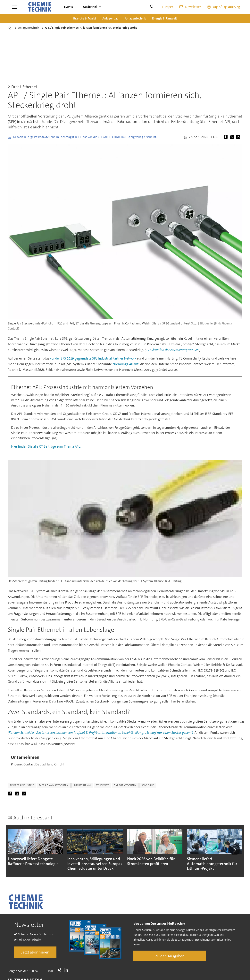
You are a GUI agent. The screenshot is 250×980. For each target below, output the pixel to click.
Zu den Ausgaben (170, 956)
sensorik (148, 785)
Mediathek (90, 7)
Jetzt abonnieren (35, 952)
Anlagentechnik (135, 18)
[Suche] (152, 7)
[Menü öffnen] (15, 7)
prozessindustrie (22, 785)
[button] (235, 850)
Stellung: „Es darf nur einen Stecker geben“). (163, 733)
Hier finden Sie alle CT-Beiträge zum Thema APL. (46, 446)
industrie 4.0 (82, 785)
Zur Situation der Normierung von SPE (173, 350)
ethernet (102, 785)
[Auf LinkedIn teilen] (239, 137)
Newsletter (193, 7)
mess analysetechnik (54, 785)
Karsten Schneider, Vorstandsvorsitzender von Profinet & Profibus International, (65, 733)
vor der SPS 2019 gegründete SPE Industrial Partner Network (93, 358)
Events (69, 7)
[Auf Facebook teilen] (226, 137)
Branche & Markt (85, 18)
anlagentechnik (125, 785)
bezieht (127, 733)
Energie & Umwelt (165, 18)
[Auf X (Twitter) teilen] (233, 137)
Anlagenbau (110, 18)
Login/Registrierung (226, 7)
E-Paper (167, 7)
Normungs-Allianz (126, 364)
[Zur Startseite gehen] (40, 7)
